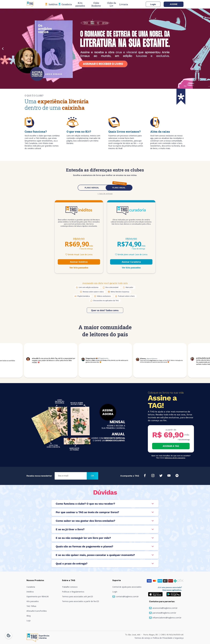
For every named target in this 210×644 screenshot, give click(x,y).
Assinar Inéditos (79, 262)
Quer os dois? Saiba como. (105, 310)
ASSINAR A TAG (171, 446)
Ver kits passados (79, 268)
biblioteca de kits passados (175, 458)
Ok (92, 476)
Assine (174, 4)
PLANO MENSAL (92, 188)
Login (153, 4)
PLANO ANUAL (119, 188)
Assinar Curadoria (131, 262)
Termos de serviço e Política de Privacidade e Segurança (159, 638)
